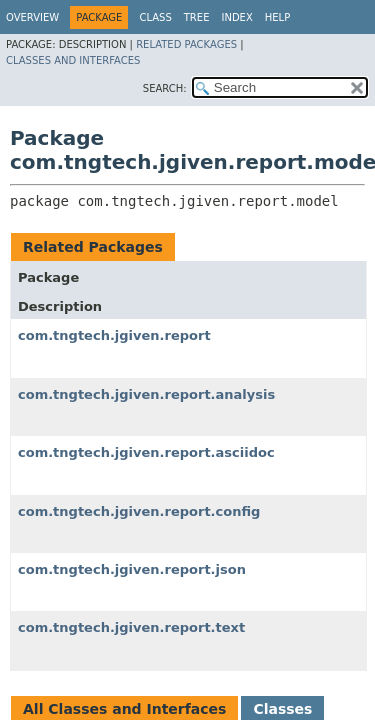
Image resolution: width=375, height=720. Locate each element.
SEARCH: (165, 88)
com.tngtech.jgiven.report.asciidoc (146, 452)
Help (277, 17)
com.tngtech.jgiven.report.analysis (146, 394)
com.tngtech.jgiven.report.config (139, 511)
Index (236, 17)
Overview (32, 17)
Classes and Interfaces (73, 60)
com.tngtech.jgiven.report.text (131, 627)
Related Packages (186, 44)
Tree (197, 17)
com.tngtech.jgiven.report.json (132, 569)
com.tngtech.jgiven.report (114, 335)
